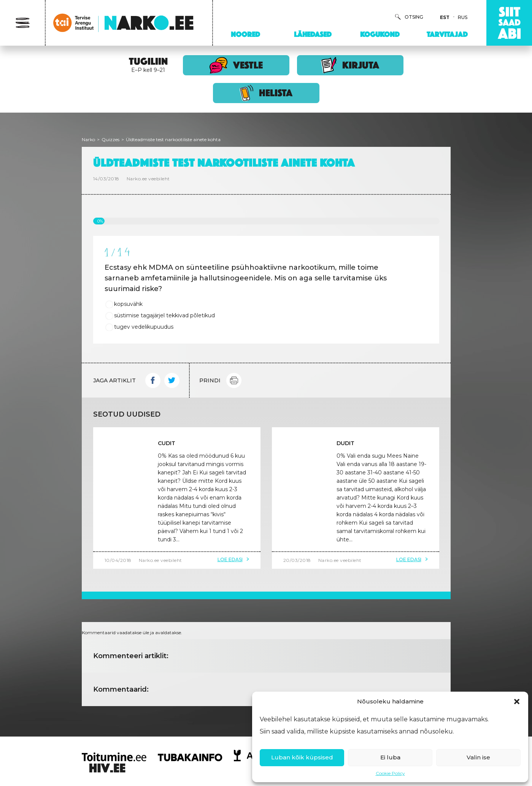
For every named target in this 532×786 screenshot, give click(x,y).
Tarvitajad (447, 34)
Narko (88, 139)
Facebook (153, 380)
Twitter (172, 380)
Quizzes (110, 139)
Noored (245, 34)
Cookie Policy (390, 773)
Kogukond (380, 34)
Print (234, 380)
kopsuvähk (128, 304)
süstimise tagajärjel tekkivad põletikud (164, 315)
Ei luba (390, 757)
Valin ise (478, 757)
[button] (517, 702)
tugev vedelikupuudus (144, 327)
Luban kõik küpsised (302, 757)
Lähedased (313, 34)
